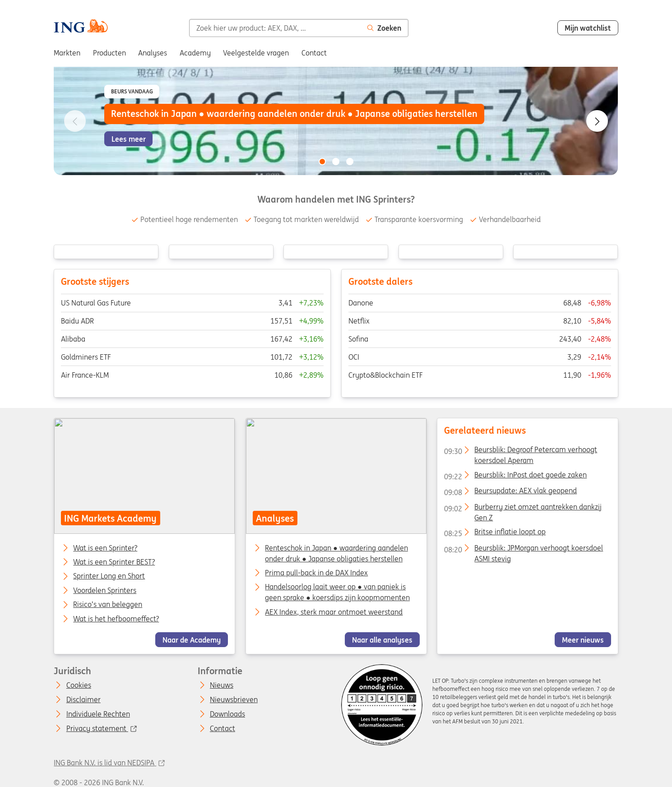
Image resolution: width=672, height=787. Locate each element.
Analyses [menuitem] (153, 53)
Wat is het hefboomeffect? (116, 619)
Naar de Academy (192, 640)
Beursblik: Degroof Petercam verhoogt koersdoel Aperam (521, 451)
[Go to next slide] (597, 121)
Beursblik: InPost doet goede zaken (515, 477)
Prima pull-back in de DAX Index (316, 573)
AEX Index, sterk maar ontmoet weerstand (334, 612)
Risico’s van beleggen (108, 605)
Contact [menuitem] (314, 53)
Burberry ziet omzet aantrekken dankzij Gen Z (523, 509)
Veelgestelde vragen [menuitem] (256, 53)
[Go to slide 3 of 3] (350, 162)
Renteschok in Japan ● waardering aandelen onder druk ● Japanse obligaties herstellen (336, 553)
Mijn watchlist (588, 28)
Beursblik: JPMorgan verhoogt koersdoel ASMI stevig (524, 550)
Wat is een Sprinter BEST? (114, 562)
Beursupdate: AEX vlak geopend (510, 492)
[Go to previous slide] (75, 121)
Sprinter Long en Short (109, 576)
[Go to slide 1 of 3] (322, 162)
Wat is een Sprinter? (106, 548)
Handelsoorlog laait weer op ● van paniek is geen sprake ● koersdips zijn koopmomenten (337, 592)
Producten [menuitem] (109, 53)
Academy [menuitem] (195, 53)
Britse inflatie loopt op (495, 533)
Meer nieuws (583, 640)
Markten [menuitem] (67, 53)
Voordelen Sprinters (105, 591)
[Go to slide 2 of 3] (336, 162)
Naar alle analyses (382, 640)
